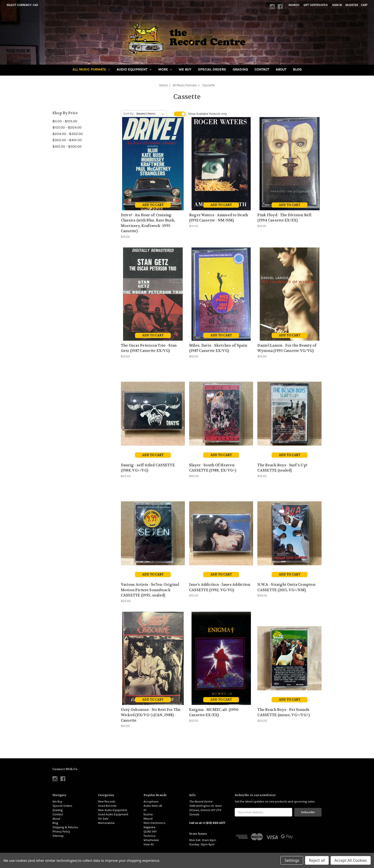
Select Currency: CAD (24, 5)
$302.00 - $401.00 (67, 140)
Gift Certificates (316, 5)
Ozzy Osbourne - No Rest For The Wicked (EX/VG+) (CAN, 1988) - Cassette (151, 715)
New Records (107, 801)
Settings (292, 860)
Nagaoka (149, 827)
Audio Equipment (134, 69)
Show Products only (208, 114)
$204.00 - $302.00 (68, 134)
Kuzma (148, 814)
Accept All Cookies (351, 860)
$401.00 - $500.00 (67, 146)
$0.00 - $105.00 (65, 121)
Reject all (317, 860)
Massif (148, 819)
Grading (240, 69)
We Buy (185, 69)
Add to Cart (153, 205)
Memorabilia (106, 823)
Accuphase (151, 801)
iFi (145, 810)
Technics (150, 836)
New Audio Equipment (112, 810)
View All (149, 844)
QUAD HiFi (150, 832)
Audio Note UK (153, 806)
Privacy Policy (61, 832)
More (165, 69)
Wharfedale (151, 840)
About (281, 69)
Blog (297, 69)
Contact (262, 69)
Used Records (107, 806)
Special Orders (212, 69)
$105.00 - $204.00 (67, 127)
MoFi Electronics (155, 823)
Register (352, 5)
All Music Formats (91, 69)
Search (294, 5)
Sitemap (58, 836)
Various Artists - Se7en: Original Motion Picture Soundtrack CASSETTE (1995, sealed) (150, 590)
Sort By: (129, 114)
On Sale (103, 819)
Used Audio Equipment (113, 814)
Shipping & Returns (65, 827)
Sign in (337, 5)
